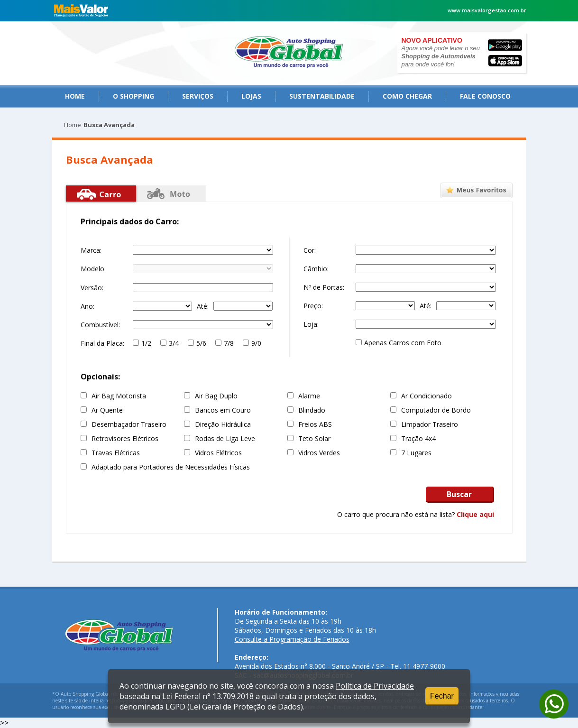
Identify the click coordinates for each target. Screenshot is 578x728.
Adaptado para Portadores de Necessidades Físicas (171, 467)
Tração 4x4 (418, 438)
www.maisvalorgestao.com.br (487, 10)
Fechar (442, 696)
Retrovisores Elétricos (125, 438)
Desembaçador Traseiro (129, 424)
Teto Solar (314, 438)
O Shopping (133, 96)
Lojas (251, 96)
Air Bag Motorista (119, 396)
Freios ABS (315, 424)
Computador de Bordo (436, 410)
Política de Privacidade (375, 686)
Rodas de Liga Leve (225, 438)
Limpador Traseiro (430, 424)
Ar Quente (107, 410)
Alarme (309, 396)
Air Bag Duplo (216, 396)
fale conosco (485, 96)
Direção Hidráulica (223, 424)
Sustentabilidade (322, 96)
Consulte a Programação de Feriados (292, 639)
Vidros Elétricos (218, 453)
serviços (198, 96)
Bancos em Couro (223, 410)
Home (75, 96)
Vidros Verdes (319, 453)
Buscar (459, 494)
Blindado (312, 410)
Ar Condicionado (427, 396)
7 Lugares (416, 453)
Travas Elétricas (116, 453)
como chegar (407, 96)
